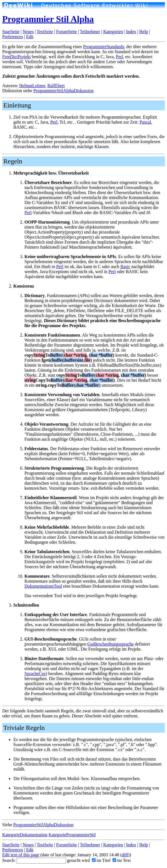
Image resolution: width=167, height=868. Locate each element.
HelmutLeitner (32, 86)
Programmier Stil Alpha (48, 19)
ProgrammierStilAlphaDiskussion (63, 91)
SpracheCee (35, 674)
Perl (119, 57)
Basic (125, 267)
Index (131, 32)
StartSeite (11, 32)
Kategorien (113, 32)
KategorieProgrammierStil (72, 835)
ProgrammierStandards (104, 47)
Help (144, 32)
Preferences (13, 37)
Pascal (145, 122)
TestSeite (45, 32)
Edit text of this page (21, 855)
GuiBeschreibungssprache (110, 644)
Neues (28, 32)
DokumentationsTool (43, 586)
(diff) (125, 855)
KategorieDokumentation (25, 835)
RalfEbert (56, 86)
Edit (30, 37)
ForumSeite (67, 32)
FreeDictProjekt (16, 57)
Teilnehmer (90, 32)
